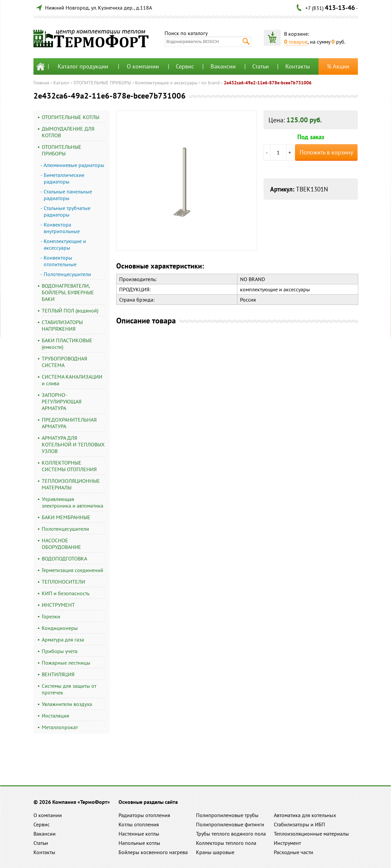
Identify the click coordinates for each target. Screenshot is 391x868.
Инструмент (287, 843)
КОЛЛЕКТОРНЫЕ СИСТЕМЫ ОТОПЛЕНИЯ (69, 466)
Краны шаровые (215, 852)
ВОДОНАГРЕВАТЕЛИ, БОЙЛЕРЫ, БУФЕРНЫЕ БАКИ (68, 292)
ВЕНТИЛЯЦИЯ (58, 674)
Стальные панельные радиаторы (68, 195)
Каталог (61, 83)
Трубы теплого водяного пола (231, 834)
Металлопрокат (60, 727)
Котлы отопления (139, 824)
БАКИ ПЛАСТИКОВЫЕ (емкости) (67, 344)
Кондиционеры (60, 628)
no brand (211, 83)
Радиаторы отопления (144, 815)
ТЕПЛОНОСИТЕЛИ (63, 582)
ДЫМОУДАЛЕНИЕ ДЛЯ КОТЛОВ (68, 132)
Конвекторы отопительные (60, 261)
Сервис (185, 66)
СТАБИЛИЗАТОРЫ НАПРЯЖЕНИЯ (62, 325)
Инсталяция (55, 716)
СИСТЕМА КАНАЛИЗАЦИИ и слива (72, 380)
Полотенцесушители (67, 274)
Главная (41, 83)
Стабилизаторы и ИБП (299, 824)
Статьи (261, 66)
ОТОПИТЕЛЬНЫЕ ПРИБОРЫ (102, 83)
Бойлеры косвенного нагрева (153, 852)
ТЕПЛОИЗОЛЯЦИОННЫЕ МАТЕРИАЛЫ (71, 484)
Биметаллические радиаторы (64, 178)
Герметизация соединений (73, 570)
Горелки (51, 616)
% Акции (338, 66)
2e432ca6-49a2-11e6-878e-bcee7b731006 (268, 83)
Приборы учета (60, 651)
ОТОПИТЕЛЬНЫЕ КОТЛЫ (71, 117)
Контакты (298, 66)
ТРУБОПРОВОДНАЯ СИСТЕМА (64, 362)
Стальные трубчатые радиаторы (67, 211)
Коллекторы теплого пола (226, 843)
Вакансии (223, 66)
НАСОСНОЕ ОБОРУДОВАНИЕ (61, 544)
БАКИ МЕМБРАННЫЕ (66, 517)
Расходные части (293, 852)
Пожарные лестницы (66, 663)
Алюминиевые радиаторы (74, 165)
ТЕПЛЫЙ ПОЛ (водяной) (70, 310)
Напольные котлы (139, 843)
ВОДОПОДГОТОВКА (64, 558)
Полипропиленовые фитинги (230, 824)
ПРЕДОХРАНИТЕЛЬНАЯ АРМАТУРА (69, 423)
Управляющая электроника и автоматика (73, 502)
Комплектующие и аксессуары (166, 83)
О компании (143, 66)
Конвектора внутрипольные (62, 228)
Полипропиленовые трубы (227, 815)
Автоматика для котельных (305, 815)
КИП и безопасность (66, 593)
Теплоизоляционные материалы (311, 834)
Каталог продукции (83, 66)
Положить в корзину (326, 152)
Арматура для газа (63, 640)
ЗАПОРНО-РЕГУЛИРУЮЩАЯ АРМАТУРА (62, 401)
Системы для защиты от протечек (69, 689)
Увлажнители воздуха (67, 704)
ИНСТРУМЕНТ (58, 605)
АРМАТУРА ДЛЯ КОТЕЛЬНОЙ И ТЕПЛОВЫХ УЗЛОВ (73, 444)
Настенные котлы (139, 834)
